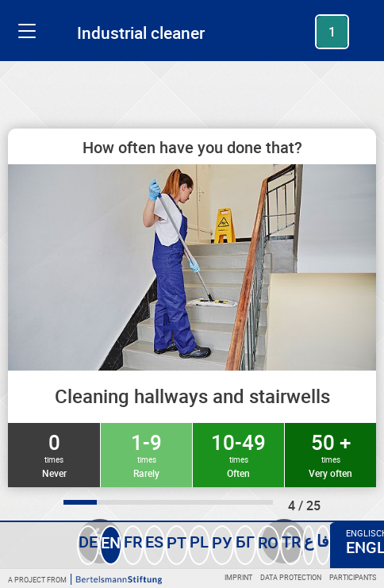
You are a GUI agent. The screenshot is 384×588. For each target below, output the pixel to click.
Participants (353, 577)
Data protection (291, 577)
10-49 (238, 454)
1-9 (146, 454)
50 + (330, 454)
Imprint (238, 577)
